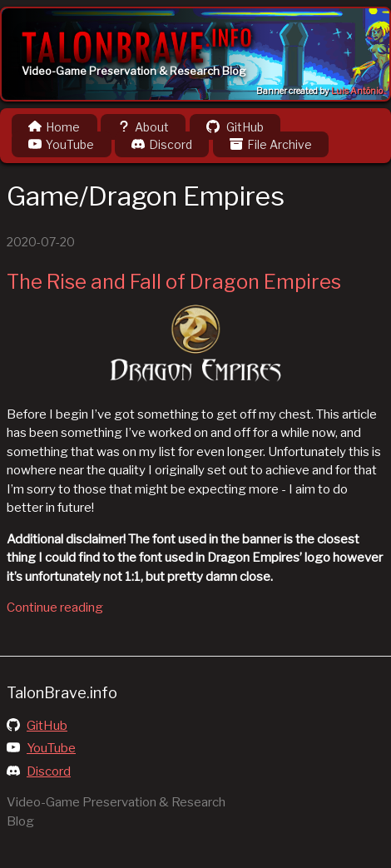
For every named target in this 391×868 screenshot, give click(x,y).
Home (54, 127)
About (143, 127)
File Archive (271, 144)
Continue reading (55, 608)
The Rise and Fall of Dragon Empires (174, 282)
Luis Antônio (357, 91)
